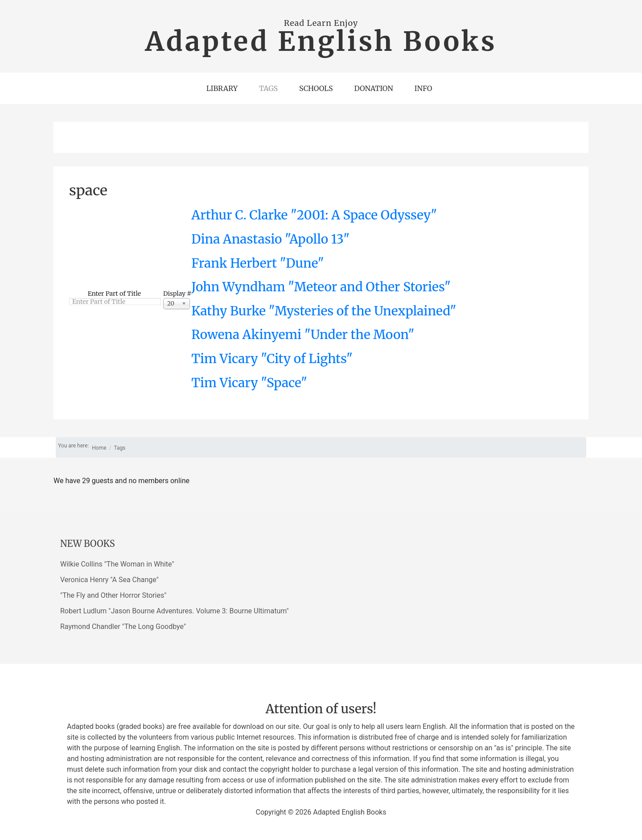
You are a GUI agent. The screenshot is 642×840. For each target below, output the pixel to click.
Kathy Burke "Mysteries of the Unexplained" (324, 311)
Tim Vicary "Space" (249, 383)
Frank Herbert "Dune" (257, 263)
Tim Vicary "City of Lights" (272, 359)
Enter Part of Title (115, 294)
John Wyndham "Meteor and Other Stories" (321, 287)
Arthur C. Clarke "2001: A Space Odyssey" (314, 215)
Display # (177, 294)
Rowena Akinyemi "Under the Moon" (303, 335)
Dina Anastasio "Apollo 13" (270, 239)
